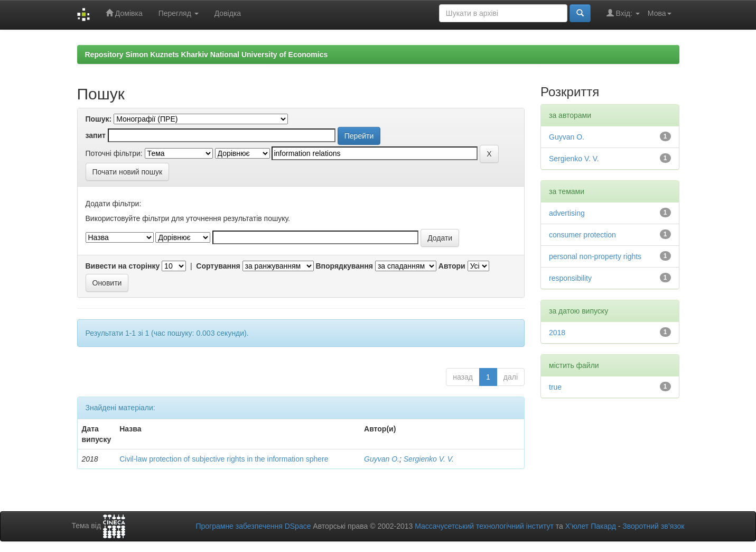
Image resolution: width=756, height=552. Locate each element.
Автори (452, 266)
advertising (567, 213)
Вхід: (623, 13)
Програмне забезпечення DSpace (253, 526)
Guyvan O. (382, 459)
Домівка (124, 13)
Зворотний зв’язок (653, 526)
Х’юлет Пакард (591, 526)
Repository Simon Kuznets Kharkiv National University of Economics (207, 54)
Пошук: (99, 119)
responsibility (570, 278)
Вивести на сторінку (123, 266)
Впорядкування (344, 266)
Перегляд (179, 13)
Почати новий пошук (128, 172)
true (555, 387)
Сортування (218, 266)
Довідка (228, 13)
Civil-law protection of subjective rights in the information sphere (224, 459)
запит (96, 135)
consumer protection (582, 235)
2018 (557, 333)
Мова (660, 13)
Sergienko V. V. (429, 459)
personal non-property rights (595, 256)
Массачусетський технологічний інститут (484, 526)
